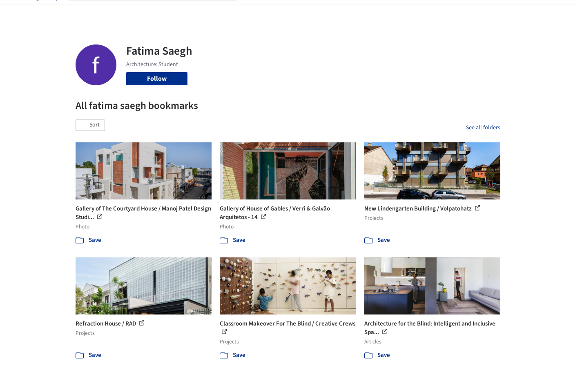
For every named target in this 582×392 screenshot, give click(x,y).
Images (285, 11)
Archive (427, 11)
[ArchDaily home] (46, 11)
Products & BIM (323, 11)
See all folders (483, 128)
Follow (157, 79)
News (403, 11)
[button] (90, 125)
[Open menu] (536, 11)
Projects (257, 11)
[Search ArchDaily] (159, 11)
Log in (469, 11)
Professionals (370, 11)
